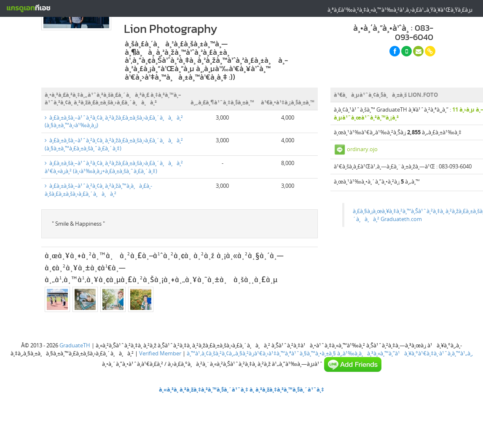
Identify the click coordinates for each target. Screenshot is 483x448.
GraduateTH (75, 345)
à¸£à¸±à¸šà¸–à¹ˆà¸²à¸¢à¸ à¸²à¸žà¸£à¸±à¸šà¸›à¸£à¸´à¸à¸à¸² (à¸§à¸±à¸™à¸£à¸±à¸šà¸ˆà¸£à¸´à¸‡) (114, 144)
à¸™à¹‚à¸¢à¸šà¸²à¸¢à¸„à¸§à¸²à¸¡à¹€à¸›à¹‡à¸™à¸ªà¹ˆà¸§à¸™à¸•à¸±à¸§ (261, 353)
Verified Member (160, 353)
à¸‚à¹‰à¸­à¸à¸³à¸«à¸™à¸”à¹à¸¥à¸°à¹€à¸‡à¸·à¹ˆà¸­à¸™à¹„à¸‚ (405, 353)
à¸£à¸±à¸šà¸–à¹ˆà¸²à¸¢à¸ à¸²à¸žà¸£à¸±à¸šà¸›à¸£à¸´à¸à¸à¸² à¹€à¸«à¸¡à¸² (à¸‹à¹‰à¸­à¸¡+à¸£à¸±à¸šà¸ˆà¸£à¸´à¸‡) (114, 167)
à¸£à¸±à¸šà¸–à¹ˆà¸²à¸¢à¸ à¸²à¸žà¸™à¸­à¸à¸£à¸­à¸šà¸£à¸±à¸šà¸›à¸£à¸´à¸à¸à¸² (98, 190)
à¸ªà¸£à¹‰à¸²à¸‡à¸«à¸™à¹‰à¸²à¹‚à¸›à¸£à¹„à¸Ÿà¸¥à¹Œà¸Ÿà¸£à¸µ (400, 10)
